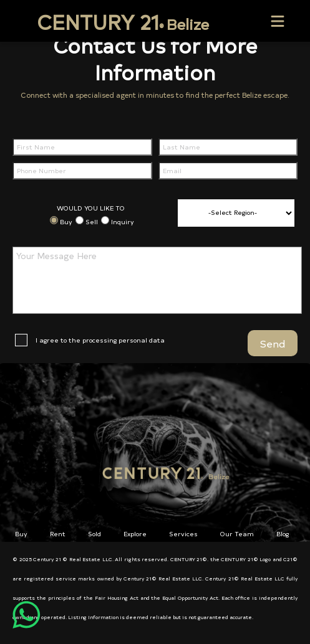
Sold (94, 534)
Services (183, 534)
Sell (92, 222)
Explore (135, 534)
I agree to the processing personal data (100, 340)
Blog (283, 534)
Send (273, 343)
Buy (66, 222)
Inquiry (123, 222)
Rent (58, 534)
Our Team (237, 534)
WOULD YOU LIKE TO (91, 208)
